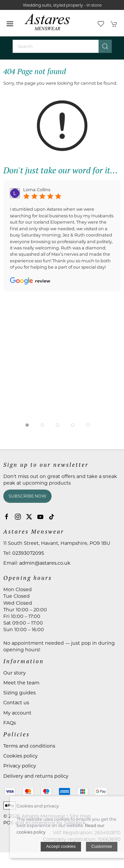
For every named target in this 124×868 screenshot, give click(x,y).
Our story (15, 673)
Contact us (16, 703)
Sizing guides (20, 693)
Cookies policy (21, 756)
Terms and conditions (29, 746)
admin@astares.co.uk (45, 563)
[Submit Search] (105, 46)
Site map (80, 816)
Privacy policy (20, 766)
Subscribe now (27, 496)
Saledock (75, 823)
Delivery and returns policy (36, 776)
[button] (10, 24)
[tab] (27, 425)
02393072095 (28, 553)
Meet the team (21, 683)
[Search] (62, 46)
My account (17, 713)
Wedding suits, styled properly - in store (62, 5)
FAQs (10, 723)
